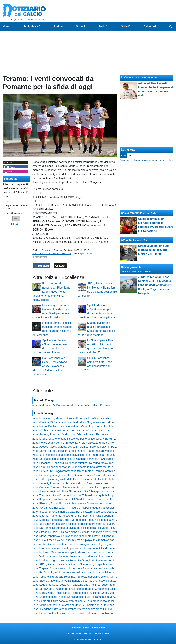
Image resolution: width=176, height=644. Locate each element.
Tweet (60, 266)
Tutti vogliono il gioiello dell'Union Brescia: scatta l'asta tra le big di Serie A (84, 479)
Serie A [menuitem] (58, 26)
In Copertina (129, 78)
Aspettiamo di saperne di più (17, 207)
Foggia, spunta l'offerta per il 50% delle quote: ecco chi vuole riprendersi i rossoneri (89, 499)
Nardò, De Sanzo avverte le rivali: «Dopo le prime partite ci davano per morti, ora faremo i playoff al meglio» (104, 426)
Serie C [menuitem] (103, 26)
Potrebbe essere (14, 213)
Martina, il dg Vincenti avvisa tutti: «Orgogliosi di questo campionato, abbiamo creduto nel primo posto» (101, 560)
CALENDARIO (74, 634)
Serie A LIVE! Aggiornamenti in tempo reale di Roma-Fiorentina (77, 471)
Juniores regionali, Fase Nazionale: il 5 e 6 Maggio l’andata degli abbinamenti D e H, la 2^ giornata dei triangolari (107, 491)
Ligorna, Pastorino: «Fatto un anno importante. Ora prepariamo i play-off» (84, 516)
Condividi (42, 266)
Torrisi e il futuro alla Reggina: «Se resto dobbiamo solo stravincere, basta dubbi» (88, 577)
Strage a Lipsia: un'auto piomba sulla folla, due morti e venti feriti (78, 532)
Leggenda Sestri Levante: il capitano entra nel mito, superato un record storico (86, 585)
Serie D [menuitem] (126, 26)
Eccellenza (47, 250)
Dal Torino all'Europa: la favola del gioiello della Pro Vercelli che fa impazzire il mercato (91, 528)
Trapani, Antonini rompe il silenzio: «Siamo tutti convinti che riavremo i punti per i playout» (93, 568)
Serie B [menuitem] (81, 26)
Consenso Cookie (80, 628)
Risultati (16, 224)
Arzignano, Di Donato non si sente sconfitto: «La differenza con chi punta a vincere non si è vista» (98, 405)
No (7, 201)
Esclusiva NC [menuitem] (32, 26)
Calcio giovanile (131, 267)
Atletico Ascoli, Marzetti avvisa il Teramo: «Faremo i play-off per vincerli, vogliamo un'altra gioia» (97, 447)
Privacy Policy (98, 628)
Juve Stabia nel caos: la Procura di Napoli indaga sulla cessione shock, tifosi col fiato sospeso (96, 508)
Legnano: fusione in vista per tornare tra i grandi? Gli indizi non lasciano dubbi (86, 548)
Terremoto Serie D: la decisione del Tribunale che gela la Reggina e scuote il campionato (92, 495)
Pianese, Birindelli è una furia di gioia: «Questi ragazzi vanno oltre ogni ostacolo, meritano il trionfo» (99, 504)
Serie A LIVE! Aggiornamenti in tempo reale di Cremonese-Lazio (78, 589)
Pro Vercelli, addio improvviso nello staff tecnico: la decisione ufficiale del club (86, 573)
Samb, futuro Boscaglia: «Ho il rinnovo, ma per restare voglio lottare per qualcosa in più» (93, 451)
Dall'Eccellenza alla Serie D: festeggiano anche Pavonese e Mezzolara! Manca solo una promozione (50, 366)
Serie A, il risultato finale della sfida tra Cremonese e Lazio (74, 483)
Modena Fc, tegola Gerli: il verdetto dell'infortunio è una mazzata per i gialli (84, 520)
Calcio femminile (132, 213)
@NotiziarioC (87, 253)
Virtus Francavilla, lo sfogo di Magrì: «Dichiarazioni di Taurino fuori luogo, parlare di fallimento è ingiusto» (102, 605)
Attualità (126, 240)
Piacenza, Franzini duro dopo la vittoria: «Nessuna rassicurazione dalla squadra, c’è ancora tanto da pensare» (106, 463)
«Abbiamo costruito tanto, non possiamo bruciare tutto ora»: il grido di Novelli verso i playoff (94, 430)
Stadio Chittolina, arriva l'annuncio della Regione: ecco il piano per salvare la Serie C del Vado (96, 581)
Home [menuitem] (6, 26)
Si (7, 197)
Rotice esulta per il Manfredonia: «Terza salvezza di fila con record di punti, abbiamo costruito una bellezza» (104, 443)
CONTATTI (88, 634)
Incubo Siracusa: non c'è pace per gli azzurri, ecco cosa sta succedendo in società (89, 512)
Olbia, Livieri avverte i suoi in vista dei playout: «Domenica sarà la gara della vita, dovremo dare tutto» (100, 540)
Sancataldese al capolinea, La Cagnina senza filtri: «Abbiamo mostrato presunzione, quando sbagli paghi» (103, 459)
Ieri (130, 156)
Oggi (123, 156)
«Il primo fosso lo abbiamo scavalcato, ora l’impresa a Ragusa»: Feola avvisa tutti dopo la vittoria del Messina (105, 455)
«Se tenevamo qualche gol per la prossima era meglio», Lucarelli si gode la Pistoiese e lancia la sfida (100, 524)
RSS (107, 634)
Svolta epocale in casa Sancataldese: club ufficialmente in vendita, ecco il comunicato (91, 597)
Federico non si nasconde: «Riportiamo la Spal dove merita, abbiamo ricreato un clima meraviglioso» (51, 292)
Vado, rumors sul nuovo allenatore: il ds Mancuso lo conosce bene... (80, 556)
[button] (16, 218)
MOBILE (99, 634)
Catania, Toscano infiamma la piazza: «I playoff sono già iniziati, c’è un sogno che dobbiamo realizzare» (102, 487)
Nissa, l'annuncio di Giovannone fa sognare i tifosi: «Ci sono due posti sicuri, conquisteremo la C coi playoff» (104, 536)
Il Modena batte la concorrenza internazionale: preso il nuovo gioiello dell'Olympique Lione (93, 609)
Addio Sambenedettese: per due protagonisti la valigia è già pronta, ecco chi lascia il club (93, 544)
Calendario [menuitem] (151, 26)
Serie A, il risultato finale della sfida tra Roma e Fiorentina (74, 435)
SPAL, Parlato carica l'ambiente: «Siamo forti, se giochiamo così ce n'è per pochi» (89, 564)
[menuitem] (171, 27)
